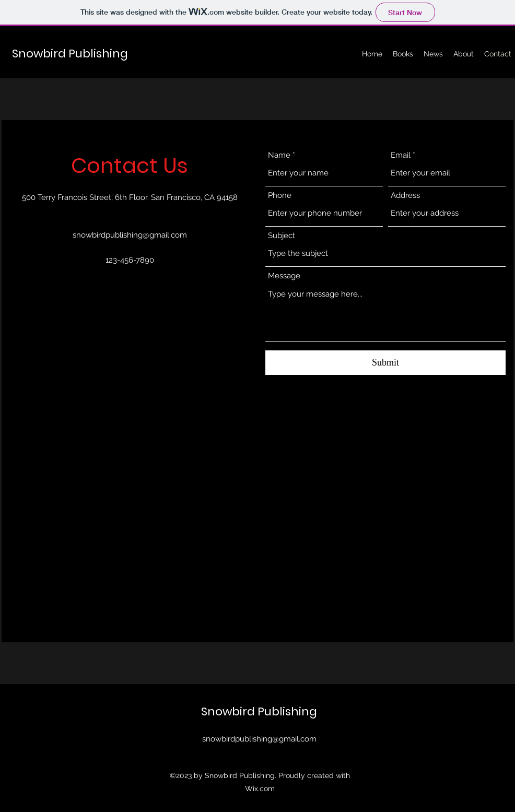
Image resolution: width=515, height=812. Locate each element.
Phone (280, 196)
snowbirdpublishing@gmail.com (130, 235)
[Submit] (385, 363)
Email (401, 155)
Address (405, 196)
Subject (282, 236)
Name (279, 155)
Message (284, 276)
